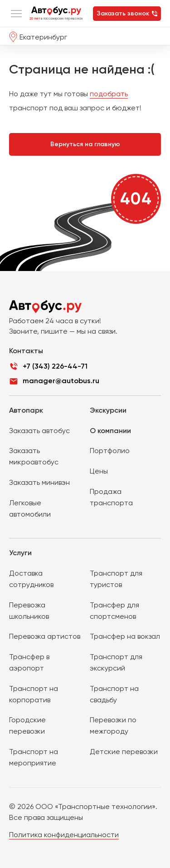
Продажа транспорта (111, 497)
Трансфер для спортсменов (114, 611)
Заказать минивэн (39, 482)
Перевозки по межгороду (113, 725)
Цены (99, 471)
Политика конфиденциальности (64, 835)
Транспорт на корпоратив (34, 694)
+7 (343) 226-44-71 (55, 366)
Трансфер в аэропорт (29, 662)
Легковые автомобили (30, 508)
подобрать (109, 94)
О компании (110, 431)
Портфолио (110, 451)
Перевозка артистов (45, 636)
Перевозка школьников (29, 611)
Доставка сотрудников (31, 579)
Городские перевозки (27, 725)
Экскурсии (108, 410)
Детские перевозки (124, 752)
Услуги (20, 553)
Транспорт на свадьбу (114, 694)
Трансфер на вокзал (125, 636)
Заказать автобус (39, 431)
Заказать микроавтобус (34, 456)
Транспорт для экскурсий (116, 662)
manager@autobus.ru (61, 381)
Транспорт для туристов (116, 579)
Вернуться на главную (85, 144)
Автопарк (26, 410)
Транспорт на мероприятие (34, 757)
